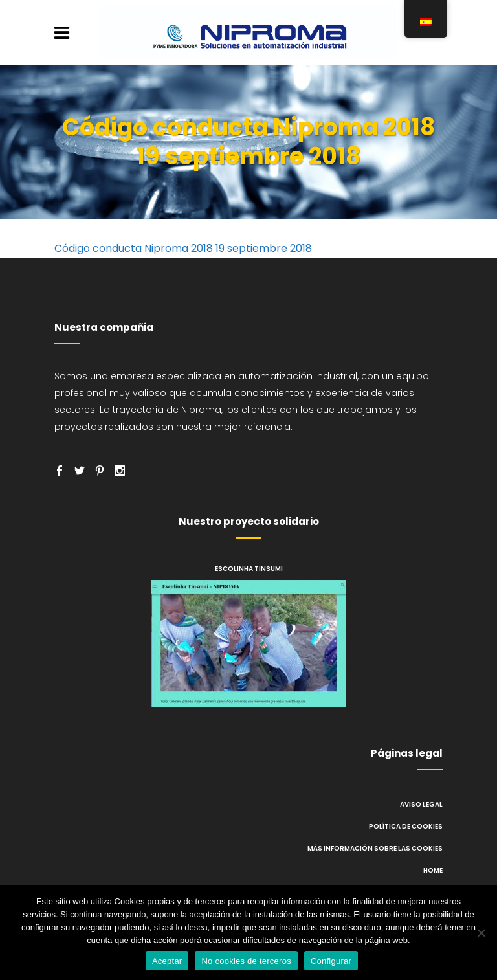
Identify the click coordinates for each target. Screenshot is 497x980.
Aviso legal (421, 804)
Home (433, 870)
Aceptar (167, 961)
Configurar (331, 961)
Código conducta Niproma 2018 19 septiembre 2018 (183, 248)
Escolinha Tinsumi (249, 569)
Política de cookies (406, 826)
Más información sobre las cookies (375, 848)
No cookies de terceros (246, 961)
